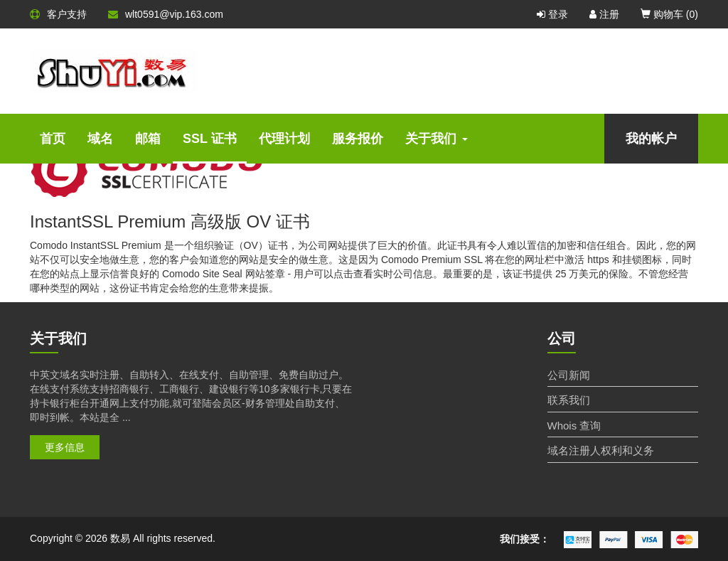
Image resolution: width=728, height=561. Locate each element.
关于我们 (437, 139)
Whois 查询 (574, 426)
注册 (604, 14)
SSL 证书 (210, 139)
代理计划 (284, 139)
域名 (100, 139)
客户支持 (58, 14)
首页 (53, 139)
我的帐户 (651, 139)
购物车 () (669, 14)
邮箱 (148, 139)
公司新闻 (569, 375)
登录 (552, 14)
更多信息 (65, 447)
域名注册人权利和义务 (601, 450)
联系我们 (569, 400)
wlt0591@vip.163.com (166, 14)
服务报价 (358, 139)
